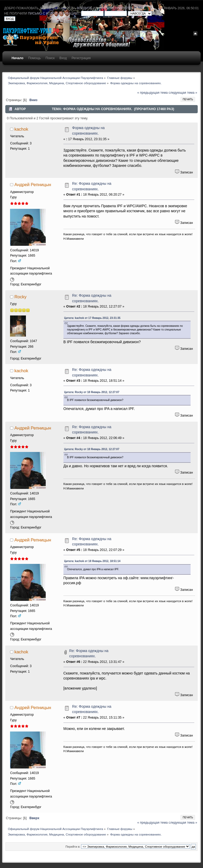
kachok (21, 129)
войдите (85, 8)
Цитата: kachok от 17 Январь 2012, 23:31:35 (92, 318)
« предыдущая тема (152, 93)
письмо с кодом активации (53, 13)
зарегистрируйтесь (118, 8)
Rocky (20, 297)
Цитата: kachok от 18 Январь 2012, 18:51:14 (92, 561)
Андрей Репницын (33, 185)
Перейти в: (73, 847)
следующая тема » (183, 93)
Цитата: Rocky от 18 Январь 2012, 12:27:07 (92, 392)
